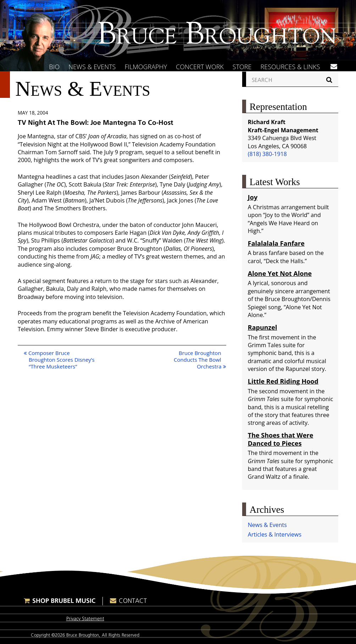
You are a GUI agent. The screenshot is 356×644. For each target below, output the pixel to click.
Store (242, 67)
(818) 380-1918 (267, 154)
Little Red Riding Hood (283, 381)
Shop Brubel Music (64, 601)
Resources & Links (290, 67)
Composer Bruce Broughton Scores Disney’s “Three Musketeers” (59, 360)
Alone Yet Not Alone (280, 273)
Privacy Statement (85, 618)
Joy (253, 197)
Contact (133, 601)
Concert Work (200, 67)
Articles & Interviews (275, 534)
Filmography (146, 67)
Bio (54, 67)
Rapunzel (263, 327)
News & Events (92, 67)
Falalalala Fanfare (276, 243)
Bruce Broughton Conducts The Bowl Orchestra (200, 360)
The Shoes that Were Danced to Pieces (281, 439)
